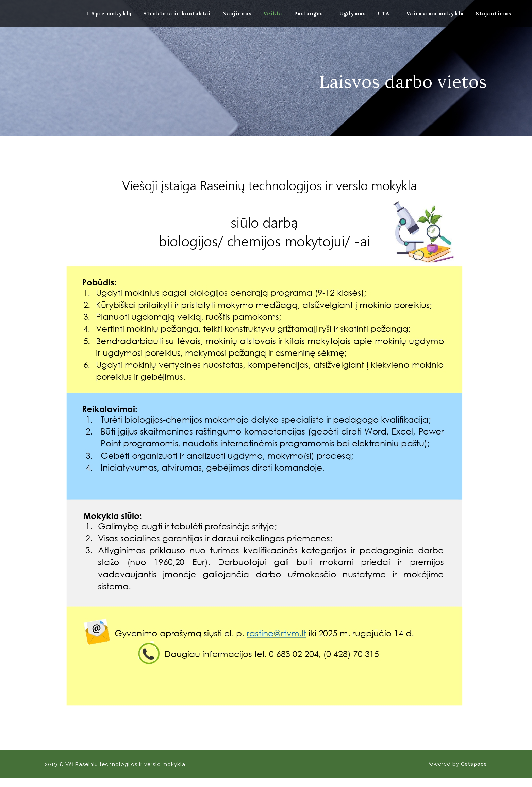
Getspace (474, 764)
